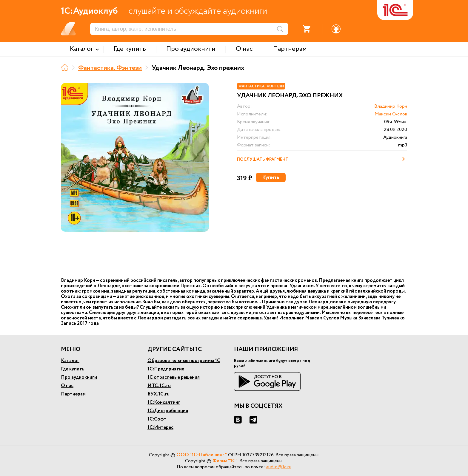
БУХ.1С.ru (158, 394)
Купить (271, 177)
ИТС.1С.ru (159, 386)
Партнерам (73, 394)
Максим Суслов (391, 114)
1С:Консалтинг (164, 402)
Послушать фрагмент (322, 159)
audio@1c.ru (279, 467)
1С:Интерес (160, 428)
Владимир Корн (391, 106)
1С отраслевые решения (174, 377)
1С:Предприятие (166, 369)
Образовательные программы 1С (184, 361)
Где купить (73, 369)
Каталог (70, 361)
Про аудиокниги (79, 377)
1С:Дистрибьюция (168, 411)
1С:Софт (157, 419)
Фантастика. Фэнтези (110, 68)
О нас (67, 386)
